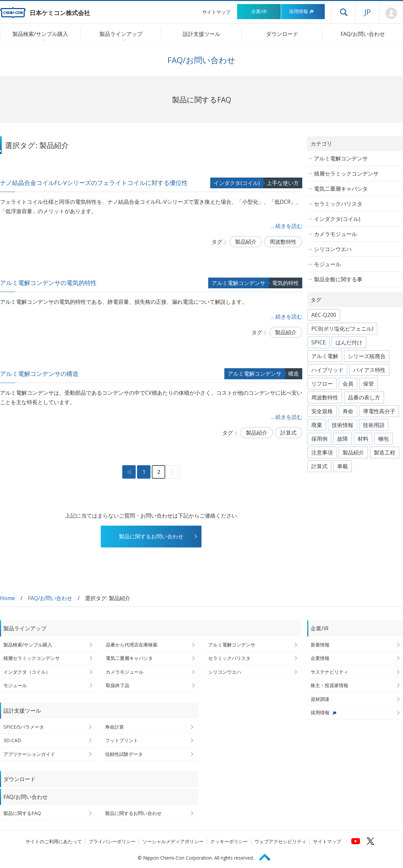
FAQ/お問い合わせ (363, 34)
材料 (363, 439)
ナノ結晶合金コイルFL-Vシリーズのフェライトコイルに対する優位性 (94, 183)
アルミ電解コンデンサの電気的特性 (48, 283)
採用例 (319, 439)
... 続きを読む (287, 226)
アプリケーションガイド (29, 754)
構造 (294, 374)
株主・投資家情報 (329, 685)
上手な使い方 (283, 183)
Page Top (268, 856)
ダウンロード (282, 34)
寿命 (348, 411)
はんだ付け (349, 342)
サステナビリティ (329, 672)
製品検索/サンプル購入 (28, 645)
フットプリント (122, 740)
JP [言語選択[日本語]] (368, 12)
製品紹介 (246, 242)
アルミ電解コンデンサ (238, 283)
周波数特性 (283, 242)
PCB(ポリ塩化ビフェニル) (342, 329)
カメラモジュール (335, 234)
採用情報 (301, 11)
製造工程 (385, 452)
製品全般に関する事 (338, 279)
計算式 (288, 433)
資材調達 (320, 699)
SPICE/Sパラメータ (24, 727)
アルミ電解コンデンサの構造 (39, 374)
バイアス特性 (369, 370)
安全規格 (322, 411)
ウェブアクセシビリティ (280, 841)
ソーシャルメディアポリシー (173, 841)
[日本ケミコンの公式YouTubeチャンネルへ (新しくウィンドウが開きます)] (356, 841)
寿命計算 (115, 727)
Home (8, 598)
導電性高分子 (379, 411)
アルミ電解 (325, 356)
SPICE (319, 342)
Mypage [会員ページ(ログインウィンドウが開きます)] (391, 13)
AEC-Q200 (324, 315)
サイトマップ (216, 12)
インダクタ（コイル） (27, 672)
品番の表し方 (364, 397)
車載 (343, 466)
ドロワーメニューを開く (344, 12)
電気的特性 (285, 283)
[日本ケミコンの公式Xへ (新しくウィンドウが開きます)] (370, 841)
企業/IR (259, 11)
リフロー (322, 384)
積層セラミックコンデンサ (346, 174)
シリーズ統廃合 (367, 356)
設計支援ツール (201, 34)
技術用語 (374, 425)
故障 (343, 439)
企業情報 (320, 658)
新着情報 (320, 645)
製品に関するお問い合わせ (151, 536)
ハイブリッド (327, 370)
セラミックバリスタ (338, 204)
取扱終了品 (118, 685)
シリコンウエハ (333, 249)
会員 (348, 384)
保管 (368, 384)
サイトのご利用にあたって (54, 841)
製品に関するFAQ (22, 813)
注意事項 (322, 452)
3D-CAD (12, 740)
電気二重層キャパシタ (341, 189)
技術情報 (343, 425)
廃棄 (317, 425)
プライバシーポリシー (112, 841)
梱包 (384, 439)
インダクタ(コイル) (237, 183)
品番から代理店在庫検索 (132, 645)
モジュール (327, 264)
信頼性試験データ (124, 754)
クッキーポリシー (229, 841)
